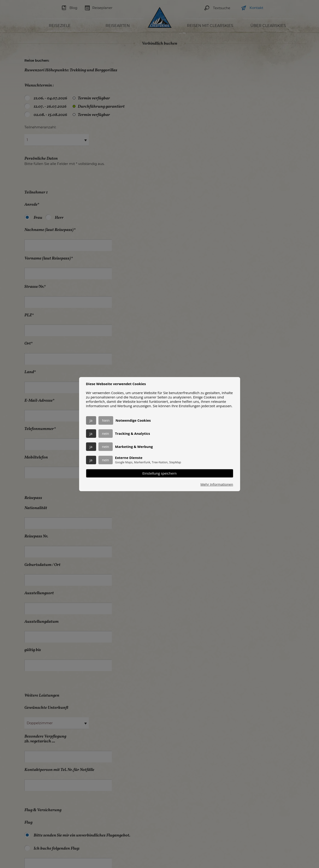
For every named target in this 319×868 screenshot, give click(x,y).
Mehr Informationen (217, 484)
